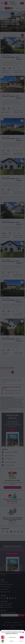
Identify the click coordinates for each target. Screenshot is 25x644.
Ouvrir (22, 637)
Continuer (21, 641)
